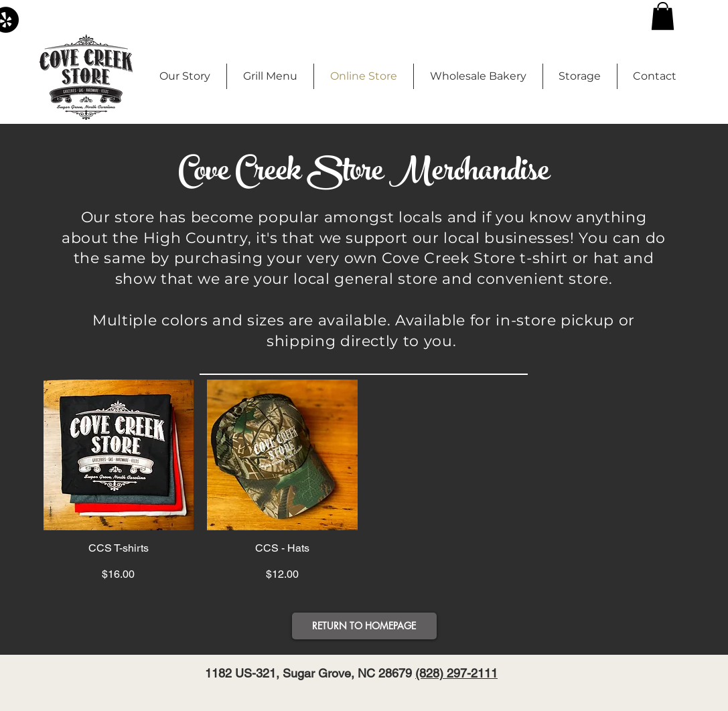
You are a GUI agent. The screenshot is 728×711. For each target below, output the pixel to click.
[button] (663, 16)
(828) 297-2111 (456, 673)
